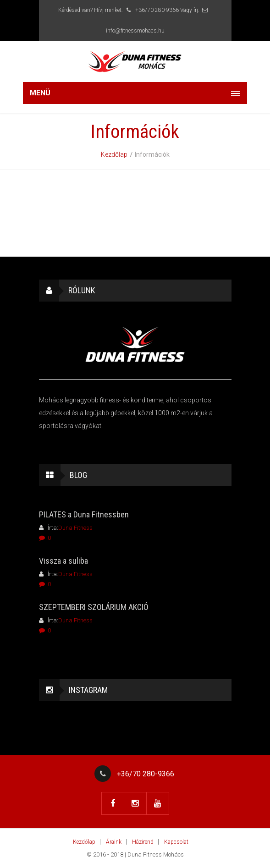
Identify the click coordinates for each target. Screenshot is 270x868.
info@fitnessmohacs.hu (135, 31)
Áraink (114, 842)
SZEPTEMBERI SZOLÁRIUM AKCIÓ (94, 607)
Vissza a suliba (63, 561)
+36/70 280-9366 (152, 10)
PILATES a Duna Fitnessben (84, 514)
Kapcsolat (176, 842)
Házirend (143, 842)
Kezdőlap (114, 154)
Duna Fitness (75, 528)
